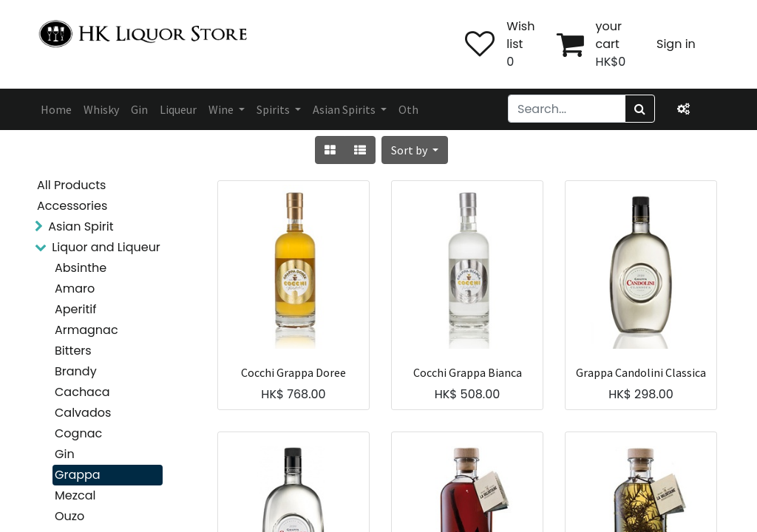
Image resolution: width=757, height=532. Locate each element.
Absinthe (81, 268)
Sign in (676, 44)
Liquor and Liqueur (106, 247)
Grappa (78, 475)
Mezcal (75, 495)
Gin (65, 454)
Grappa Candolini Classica (641, 373)
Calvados (83, 413)
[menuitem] (56, 109)
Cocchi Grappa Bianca (468, 373)
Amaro (75, 289)
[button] (415, 150)
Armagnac (86, 330)
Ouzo (69, 516)
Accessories (72, 206)
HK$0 (611, 62)
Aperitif (75, 309)
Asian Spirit (81, 226)
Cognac (78, 433)
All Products (71, 185)
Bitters (73, 351)
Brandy (76, 371)
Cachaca (82, 392)
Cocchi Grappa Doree (293, 373)
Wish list (520, 35)
